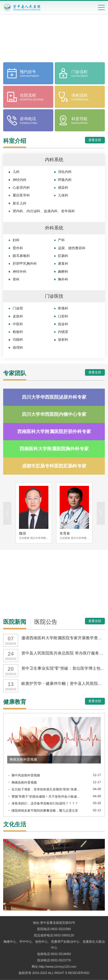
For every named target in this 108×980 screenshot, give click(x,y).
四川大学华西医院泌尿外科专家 (54, 397)
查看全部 (95, 140)
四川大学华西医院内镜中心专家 (54, 414)
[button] (101, 513)
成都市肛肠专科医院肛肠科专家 (54, 466)
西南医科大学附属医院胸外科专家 (54, 449)
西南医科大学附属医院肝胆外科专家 (54, 431)
